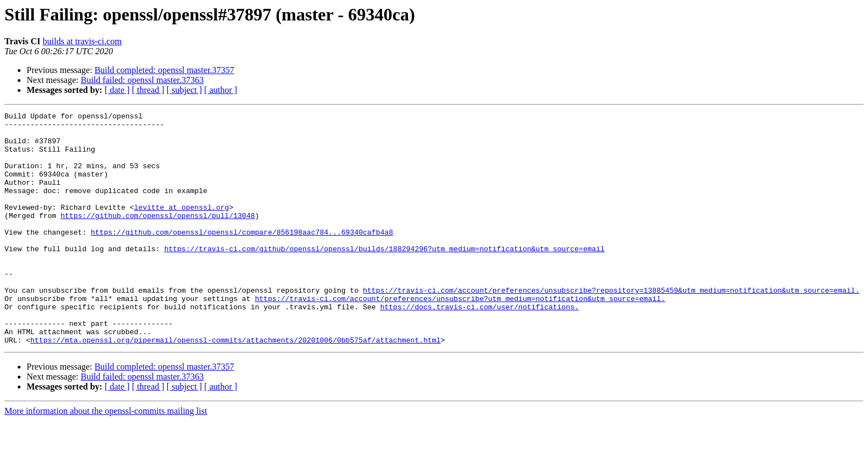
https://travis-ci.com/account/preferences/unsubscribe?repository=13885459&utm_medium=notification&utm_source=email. (611, 326)
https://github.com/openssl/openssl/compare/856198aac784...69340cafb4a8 (242, 257)
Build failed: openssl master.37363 (142, 80)
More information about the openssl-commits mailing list (106, 457)
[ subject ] (184, 90)
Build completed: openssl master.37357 (164, 70)
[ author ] (221, 90)
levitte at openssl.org (182, 227)
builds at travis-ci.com (82, 41)
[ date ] (117, 90)
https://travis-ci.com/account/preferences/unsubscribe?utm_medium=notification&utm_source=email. (460, 336)
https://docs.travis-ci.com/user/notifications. (480, 346)
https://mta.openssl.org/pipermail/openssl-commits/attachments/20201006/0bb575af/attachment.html (236, 386)
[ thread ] (148, 90)
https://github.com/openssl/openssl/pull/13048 (157, 237)
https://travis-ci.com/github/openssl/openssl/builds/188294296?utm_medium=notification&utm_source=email (385, 277)
